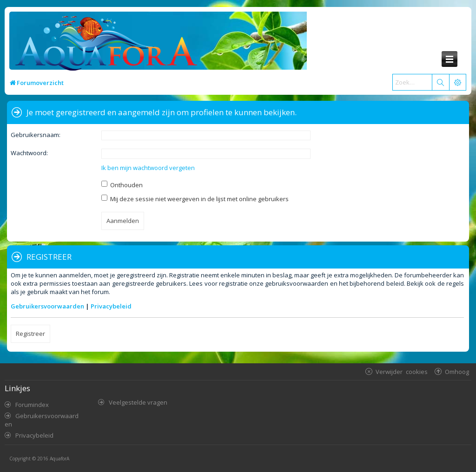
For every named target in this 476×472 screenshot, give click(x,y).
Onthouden (122, 185)
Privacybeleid (111, 306)
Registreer (30, 334)
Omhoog (457, 371)
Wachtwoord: (29, 153)
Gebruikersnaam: (36, 135)
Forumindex (32, 405)
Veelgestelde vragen (138, 402)
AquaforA (59, 459)
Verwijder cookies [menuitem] (402, 371)
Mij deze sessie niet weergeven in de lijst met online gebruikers (195, 199)
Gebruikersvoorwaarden (47, 306)
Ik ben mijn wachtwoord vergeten (148, 168)
